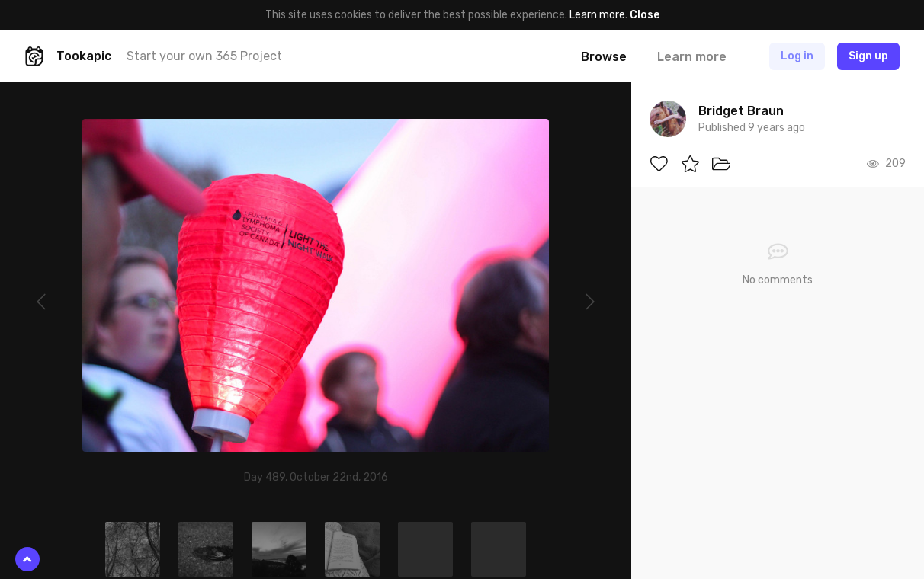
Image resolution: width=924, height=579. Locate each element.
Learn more (597, 15)
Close (645, 15)
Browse (604, 57)
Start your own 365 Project (204, 56)
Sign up (868, 56)
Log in (797, 56)
